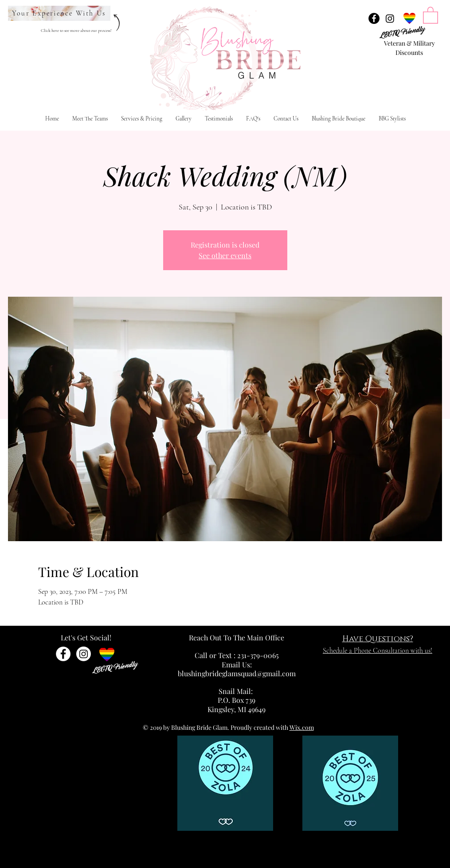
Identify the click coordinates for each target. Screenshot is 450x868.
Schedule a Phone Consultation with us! (378, 651)
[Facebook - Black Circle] (374, 18)
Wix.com (302, 727)
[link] (430, 15)
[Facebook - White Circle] (63, 654)
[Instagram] (390, 18)
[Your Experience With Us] (59, 13)
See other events (225, 255)
